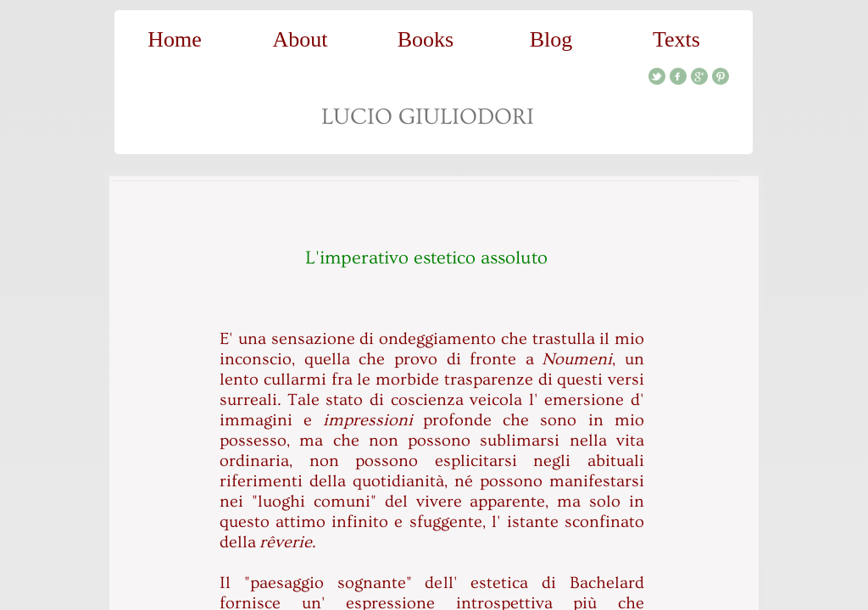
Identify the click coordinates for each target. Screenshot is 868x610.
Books (426, 39)
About (300, 39)
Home (175, 39)
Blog (551, 39)
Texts (676, 39)
